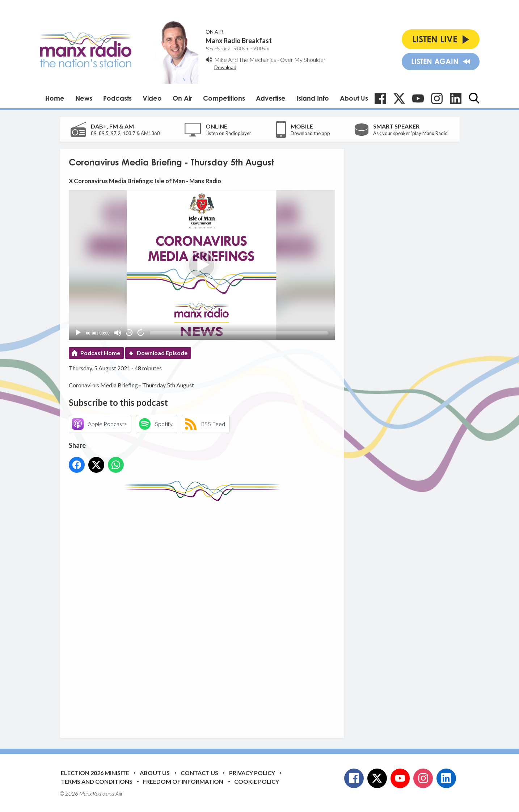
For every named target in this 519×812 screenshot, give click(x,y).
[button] (202, 265)
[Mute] (118, 333)
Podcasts (117, 98)
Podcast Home (100, 353)
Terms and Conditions (97, 781)
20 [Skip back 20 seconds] (129, 333)
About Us (354, 98)
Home (55, 98)
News (84, 98)
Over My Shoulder (303, 60)
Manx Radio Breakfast (239, 41)
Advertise (271, 98)
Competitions (224, 98)
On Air (182, 98)
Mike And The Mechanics (245, 60)
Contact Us (199, 773)
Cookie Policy (257, 781)
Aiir (119, 794)
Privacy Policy (252, 773)
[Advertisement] (204, 614)
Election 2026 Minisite (95, 773)
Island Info (313, 98)
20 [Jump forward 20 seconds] (141, 333)
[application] (202, 265)
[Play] (78, 333)
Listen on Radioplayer (228, 133)
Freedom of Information (183, 781)
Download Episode (162, 353)
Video (152, 98)
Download (225, 67)
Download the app (310, 133)
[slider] (239, 333)
